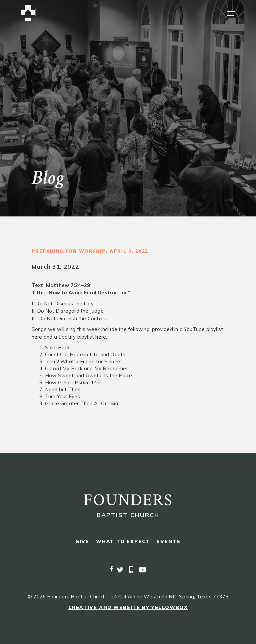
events (169, 542)
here (37, 337)
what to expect (123, 542)
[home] (28, 13)
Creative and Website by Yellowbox (128, 607)
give (82, 542)
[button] (231, 13)
